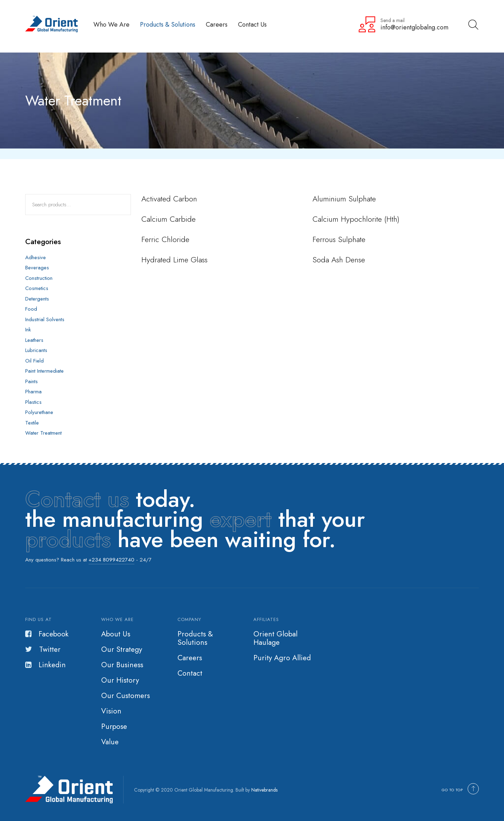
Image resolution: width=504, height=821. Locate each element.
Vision (111, 711)
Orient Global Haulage (275, 638)
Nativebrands (264, 790)
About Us (116, 634)
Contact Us (252, 24)
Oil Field (34, 361)
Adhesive (36, 257)
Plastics (33, 402)
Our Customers (125, 696)
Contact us (77, 499)
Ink (28, 330)
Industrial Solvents (45, 319)
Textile (32, 423)
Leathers (34, 340)
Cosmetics (37, 288)
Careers (217, 24)
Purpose (114, 726)
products (68, 539)
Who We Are (111, 24)
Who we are (117, 619)
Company (189, 619)
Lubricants (36, 350)
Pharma (33, 392)
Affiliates (266, 619)
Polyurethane (39, 412)
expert (241, 519)
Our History (120, 680)
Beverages (37, 268)
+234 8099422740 (111, 560)
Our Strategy (122, 649)
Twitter (43, 649)
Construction (39, 278)
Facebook (47, 634)
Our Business (122, 665)
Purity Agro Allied (282, 658)
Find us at (38, 619)
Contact (190, 673)
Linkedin (45, 665)
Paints (31, 381)
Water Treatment (43, 433)
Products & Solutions (168, 24)
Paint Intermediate (44, 371)
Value (110, 742)
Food (31, 309)
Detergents (37, 299)
